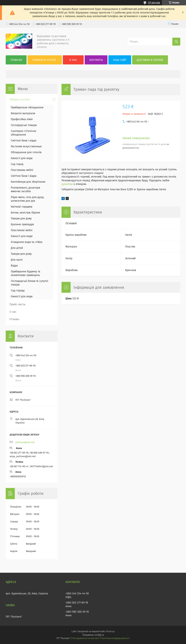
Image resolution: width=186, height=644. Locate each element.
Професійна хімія (22, 119)
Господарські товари (24, 125)
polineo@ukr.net (25, 442)
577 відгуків (154, 3)
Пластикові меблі (22, 230)
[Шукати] (176, 42)
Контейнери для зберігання (28, 182)
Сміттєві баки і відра (24, 141)
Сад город (17, 164)
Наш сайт (120, 60)
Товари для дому (21, 218)
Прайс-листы (17, 304)
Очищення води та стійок (27, 242)
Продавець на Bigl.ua (93, 635)
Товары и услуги (44, 60)
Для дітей (17, 248)
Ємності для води (22, 158)
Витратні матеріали (23, 113)
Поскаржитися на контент (86, 638)
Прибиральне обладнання (27, 107)
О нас (73, 60)
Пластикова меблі (22, 170)
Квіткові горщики (22, 207)
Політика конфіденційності (115, 638)
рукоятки (67, 184)
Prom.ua (110, 631)
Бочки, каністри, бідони (25, 213)
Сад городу (18, 291)
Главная (16, 60)
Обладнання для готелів (26, 152)
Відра (14, 266)
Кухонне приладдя (22, 224)
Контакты (96, 60)
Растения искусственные (26, 146)
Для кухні (17, 260)
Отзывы (14, 319)
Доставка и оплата (150, 60)
